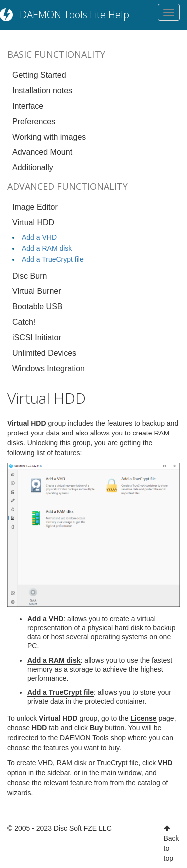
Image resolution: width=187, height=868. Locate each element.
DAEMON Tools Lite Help (75, 15)
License (143, 718)
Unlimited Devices (44, 353)
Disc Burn (30, 276)
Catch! (24, 322)
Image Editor (35, 207)
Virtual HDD (33, 222)
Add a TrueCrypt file (53, 259)
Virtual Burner (37, 291)
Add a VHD (39, 237)
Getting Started (39, 75)
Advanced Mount (42, 152)
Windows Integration (49, 368)
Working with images (49, 137)
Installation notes (42, 90)
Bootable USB (38, 307)
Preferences (34, 121)
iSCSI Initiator (37, 338)
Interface (28, 106)
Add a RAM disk (47, 248)
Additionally (33, 168)
